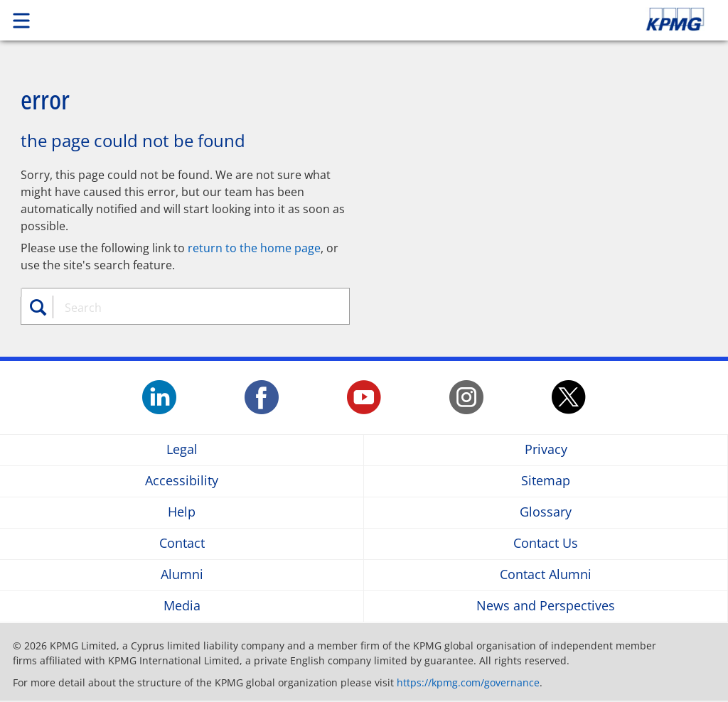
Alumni (182, 575)
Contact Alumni (546, 575)
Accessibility (182, 481)
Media (182, 606)
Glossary (546, 513)
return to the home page (254, 248)
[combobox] (193, 308)
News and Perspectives (546, 606)
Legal (182, 450)
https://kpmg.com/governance (468, 682)
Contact (182, 544)
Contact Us (546, 544)
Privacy (546, 450)
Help (182, 513)
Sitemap (546, 481)
